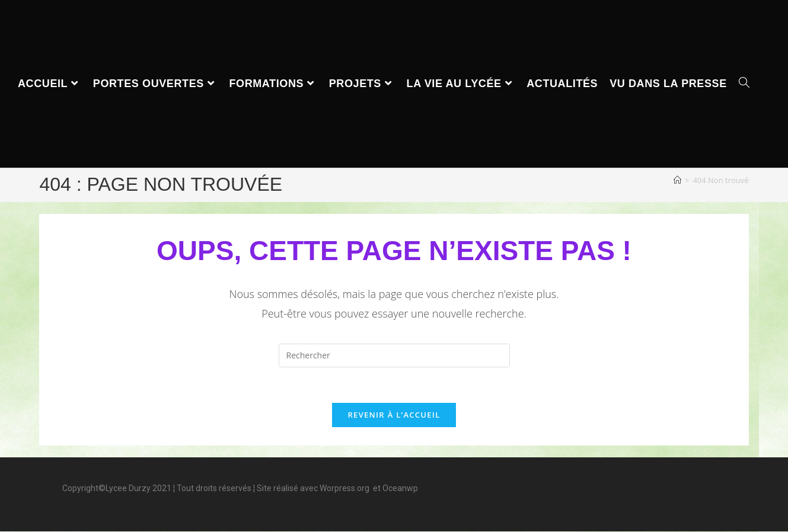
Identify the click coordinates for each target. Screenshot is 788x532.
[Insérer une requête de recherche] (394, 355)
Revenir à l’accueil (394, 415)
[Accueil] (677, 180)
